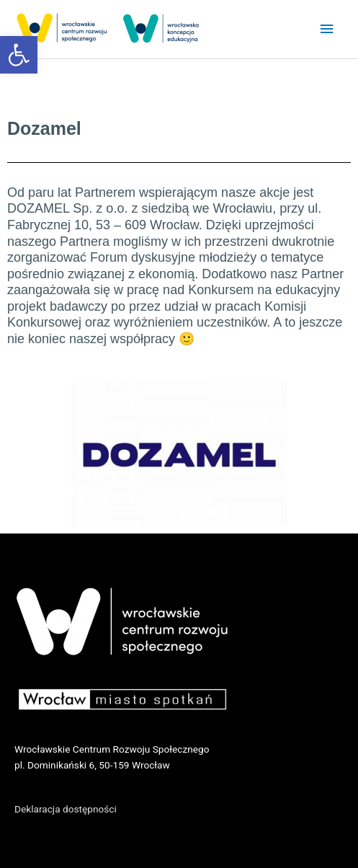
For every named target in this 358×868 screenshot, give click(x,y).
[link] (19, 55)
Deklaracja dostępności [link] (66, 809)
